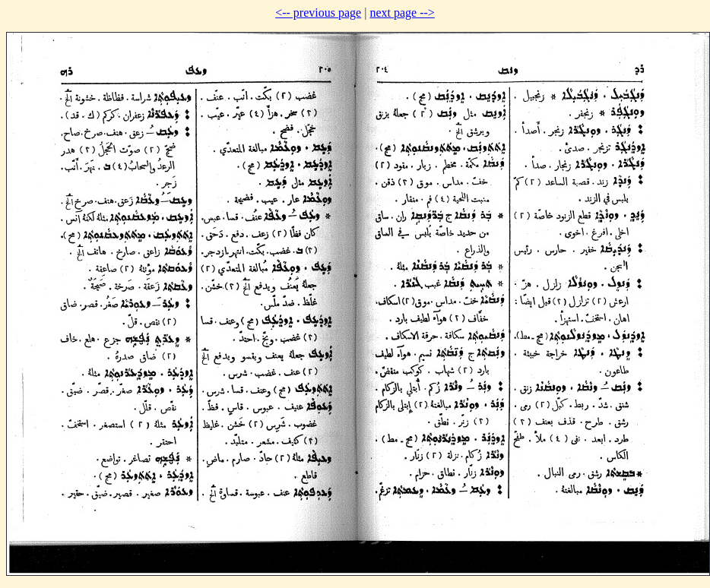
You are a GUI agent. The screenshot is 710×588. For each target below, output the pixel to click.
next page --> (402, 13)
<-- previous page (318, 13)
